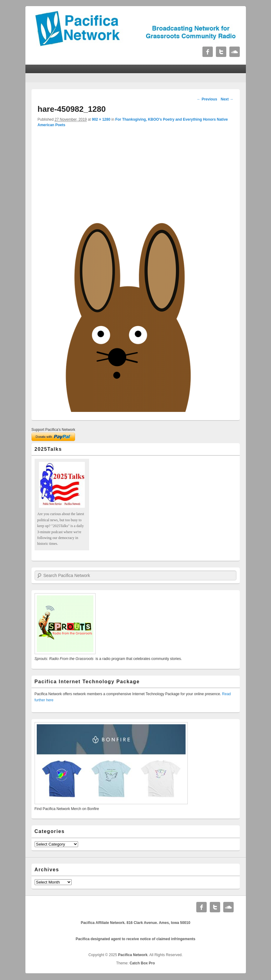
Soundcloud (235, 52)
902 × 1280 (101, 119)
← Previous (207, 99)
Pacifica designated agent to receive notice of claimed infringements (135, 939)
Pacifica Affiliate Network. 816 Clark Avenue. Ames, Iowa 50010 (136, 923)
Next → (227, 99)
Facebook (208, 52)
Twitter (221, 52)
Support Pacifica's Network (53, 430)
